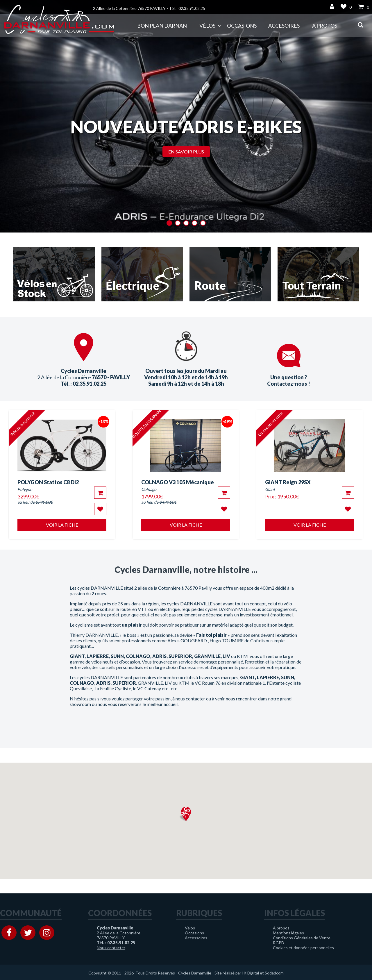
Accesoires (284, 26)
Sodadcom (274, 973)
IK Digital (251, 973)
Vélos (207, 26)
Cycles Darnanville (195, 973)
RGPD (279, 943)
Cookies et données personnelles (303, 948)
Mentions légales (288, 933)
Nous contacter (111, 948)
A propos (325, 26)
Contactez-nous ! (289, 384)
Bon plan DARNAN (162, 26)
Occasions (242, 26)
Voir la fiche (62, 525)
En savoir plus (186, 152)
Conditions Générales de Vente (302, 938)
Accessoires (196, 938)
